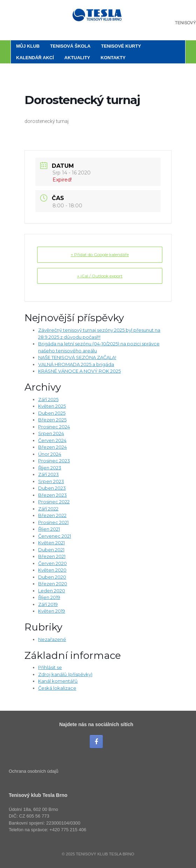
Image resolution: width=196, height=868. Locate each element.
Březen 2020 (53, 584)
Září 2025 (48, 399)
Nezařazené (52, 639)
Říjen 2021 (49, 529)
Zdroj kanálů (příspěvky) (65, 674)
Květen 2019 (52, 611)
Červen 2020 (52, 563)
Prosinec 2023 (54, 461)
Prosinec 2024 (54, 427)
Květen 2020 (52, 570)
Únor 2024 (50, 454)
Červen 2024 (52, 440)
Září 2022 (48, 509)
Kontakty (113, 58)
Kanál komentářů (58, 681)
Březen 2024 (52, 447)
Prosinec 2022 (54, 502)
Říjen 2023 (50, 468)
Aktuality (77, 58)
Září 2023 (48, 474)
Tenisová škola (70, 46)
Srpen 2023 (51, 481)
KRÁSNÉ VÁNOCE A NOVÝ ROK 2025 (79, 371)
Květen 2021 (51, 543)
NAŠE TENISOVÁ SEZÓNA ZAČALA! (77, 357)
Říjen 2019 (49, 597)
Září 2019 (48, 604)
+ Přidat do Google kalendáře (100, 254)
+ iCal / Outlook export (100, 276)
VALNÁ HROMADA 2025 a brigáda (76, 364)
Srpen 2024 (51, 433)
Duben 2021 (51, 550)
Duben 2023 (52, 488)
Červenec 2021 (55, 536)
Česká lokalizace (57, 688)
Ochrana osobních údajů (34, 771)
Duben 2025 (52, 413)
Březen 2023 (52, 495)
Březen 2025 (52, 420)
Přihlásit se (50, 667)
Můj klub (28, 46)
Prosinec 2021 (53, 522)
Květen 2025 (52, 406)
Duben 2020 (52, 577)
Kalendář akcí (35, 58)
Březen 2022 (52, 515)
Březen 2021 (52, 556)
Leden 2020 (52, 591)
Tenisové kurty (121, 46)
